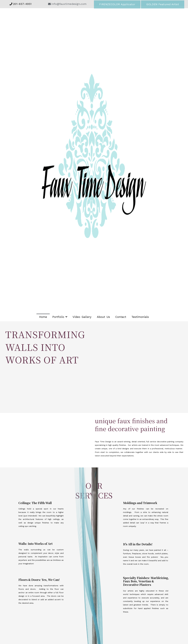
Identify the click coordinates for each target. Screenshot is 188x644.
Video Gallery (82, 317)
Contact (121, 317)
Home (43, 317)
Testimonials (140, 317)
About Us (103, 317)
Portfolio (60, 317)
